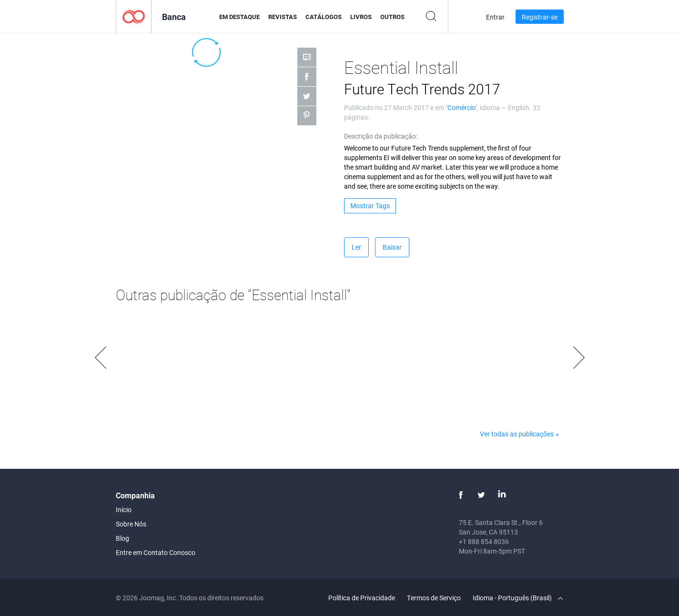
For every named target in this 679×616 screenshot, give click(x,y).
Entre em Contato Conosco (156, 552)
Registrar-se (540, 17)
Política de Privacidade (362, 598)
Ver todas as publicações (517, 434)
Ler (356, 247)
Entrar (495, 17)
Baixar (392, 247)
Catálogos (324, 17)
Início (124, 510)
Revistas (283, 17)
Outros (392, 17)
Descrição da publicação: (381, 136)
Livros (361, 17)
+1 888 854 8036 (484, 541)
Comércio (461, 107)
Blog (122, 538)
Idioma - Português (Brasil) (518, 598)
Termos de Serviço (434, 598)
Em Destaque (239, 17)
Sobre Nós (131, 524)
